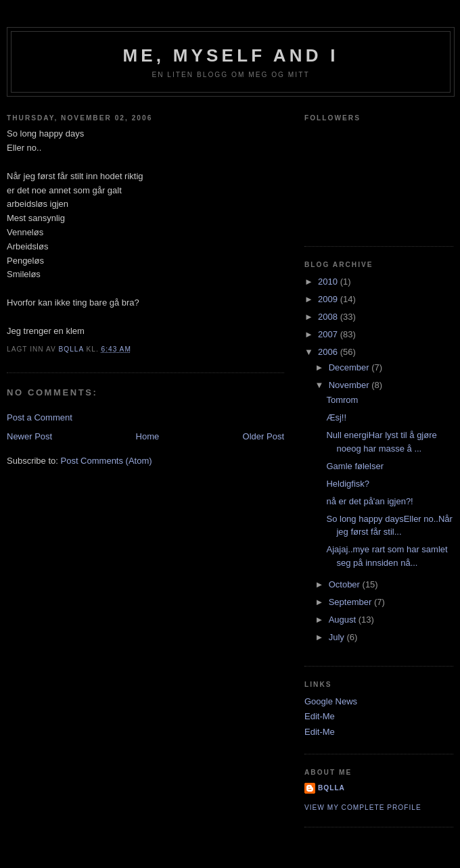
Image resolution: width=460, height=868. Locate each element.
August (344, 620)
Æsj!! (336, 417)
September (351, 602)
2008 (329, 317)
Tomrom (342, 400)
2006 (329, 352)
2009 (329, 299)
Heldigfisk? (348, 484)
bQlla (331, 788)
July (338, 637)
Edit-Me (320, 716)
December (350, 367)
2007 (329, 334)
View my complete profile (363, 807)
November (350, 385)
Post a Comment (40, 417)
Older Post (263, 436)
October (346, 584)
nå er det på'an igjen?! (369, 501)
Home (148, 436)
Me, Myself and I (230, 55)
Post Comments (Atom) (107, 461)
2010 (329, 282)
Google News (331, 701)
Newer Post (29, 436)
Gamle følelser (355, 466)
